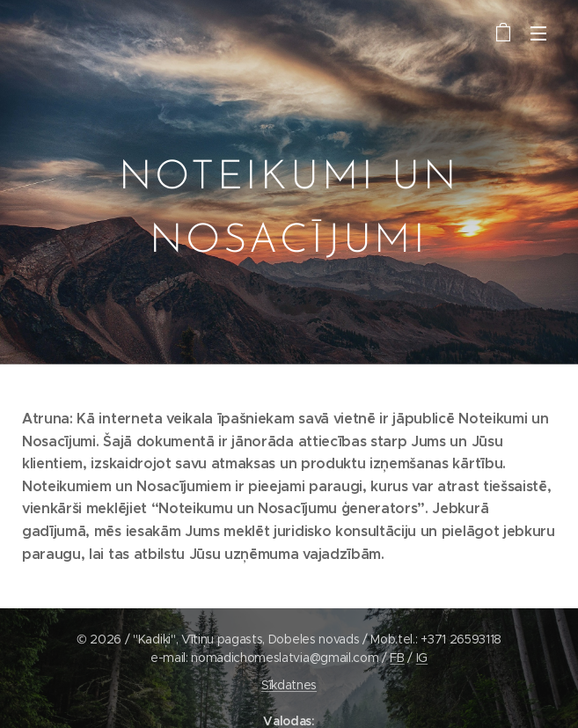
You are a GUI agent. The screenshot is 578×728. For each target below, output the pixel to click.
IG (422, 658)
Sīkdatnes (289, 685)
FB (397, 658)
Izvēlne (538, 33)
